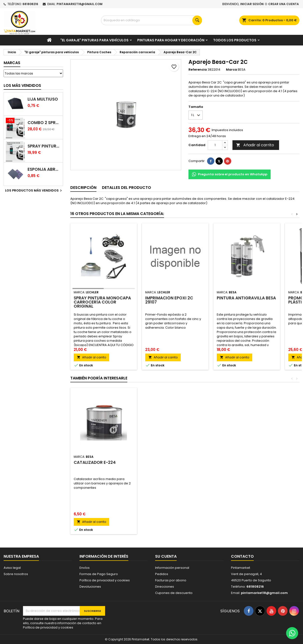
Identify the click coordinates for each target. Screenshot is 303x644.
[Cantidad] (215, 145)
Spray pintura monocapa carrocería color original (102, 302)
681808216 (30, 4)
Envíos (85, 568)
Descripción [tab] (83, 188)
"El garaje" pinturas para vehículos (94, 40)
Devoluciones (90, 587)
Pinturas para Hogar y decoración (171, 40)
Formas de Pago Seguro (99, 574)
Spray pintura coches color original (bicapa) (44, 146)
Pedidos (162, 574)
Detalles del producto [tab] (126, 188)
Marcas (12, 63)
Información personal (172, 568)
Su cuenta (166, 556)
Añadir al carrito (255, 145)
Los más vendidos (22, 85)
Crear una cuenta (284, 4)
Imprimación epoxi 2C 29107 (169, 300)
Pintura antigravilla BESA (246, 298)
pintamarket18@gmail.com (79, 4)
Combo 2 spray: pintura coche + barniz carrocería (44, 123)
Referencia (198, 70)
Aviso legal (12, 568)
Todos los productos (235, 40)
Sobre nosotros (16, 574)
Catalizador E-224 (95, 462)
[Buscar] (151, 20)
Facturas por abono (171, 580)
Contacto (242, 556)
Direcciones (165, 587)
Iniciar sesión (252, 4)
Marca (231, 70)
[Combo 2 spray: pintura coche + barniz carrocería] (15, 121)
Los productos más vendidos (34, 191)
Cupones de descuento (174, 593)
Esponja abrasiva (44, 169)
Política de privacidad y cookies (105, 580)
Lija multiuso (43, 99)
